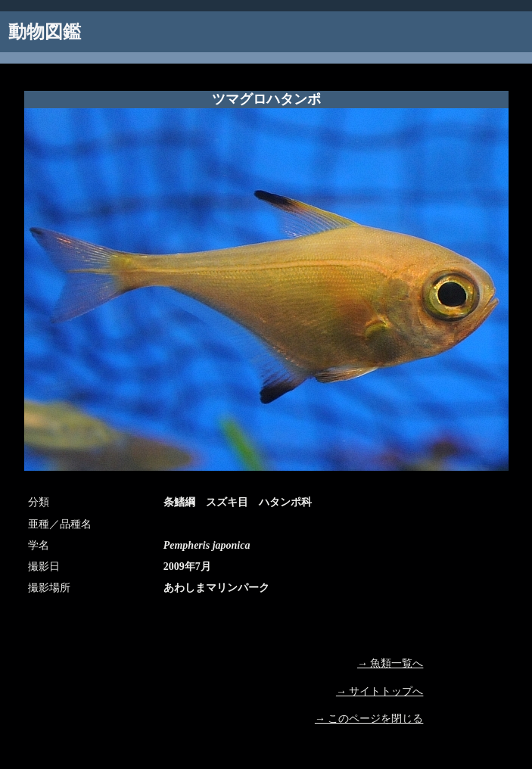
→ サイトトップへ (380, 691)
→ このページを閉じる (369, 719)
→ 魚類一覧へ (390, 663)
